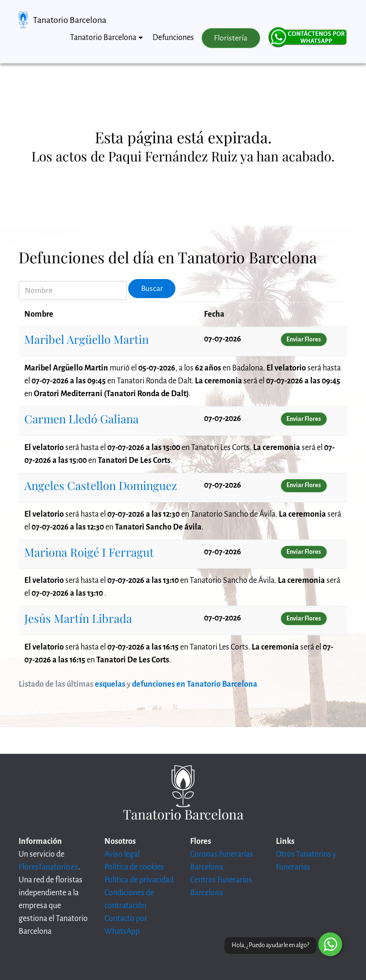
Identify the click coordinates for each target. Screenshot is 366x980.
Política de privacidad (139, 880)
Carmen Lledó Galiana (81, 419)
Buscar (152, 289)
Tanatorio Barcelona (70, 20)
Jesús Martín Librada (78, 618)
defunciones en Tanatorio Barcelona (195, 684)
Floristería (231, 38)
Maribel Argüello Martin (86, 339)
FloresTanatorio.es (48, 867)
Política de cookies (134, 867)
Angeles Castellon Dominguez (101, 485)
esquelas (110, 684)
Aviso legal (122, 854)
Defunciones (173, 38)
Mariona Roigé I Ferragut (89, 552)
